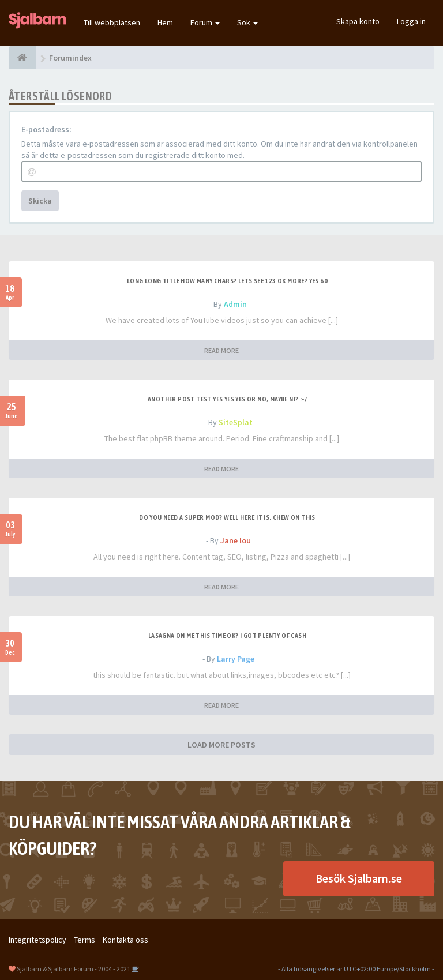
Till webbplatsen (112, 22)
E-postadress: (46, 129)
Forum (205, 22)
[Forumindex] (22, 58)
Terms (85, 940)
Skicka (40, 201)
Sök (247, 22)
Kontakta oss (125, 940)
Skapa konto (358, 21)
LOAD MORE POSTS (221, 745)
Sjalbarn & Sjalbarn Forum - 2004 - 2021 (74, 969)
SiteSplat (236, 422)
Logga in (411, 21)
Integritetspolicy (37, 940)
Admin (235, 304)
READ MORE (221, 350)
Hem (165, 22)
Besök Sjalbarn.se (359, 878)
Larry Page (236, 659)
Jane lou (236, 540)
